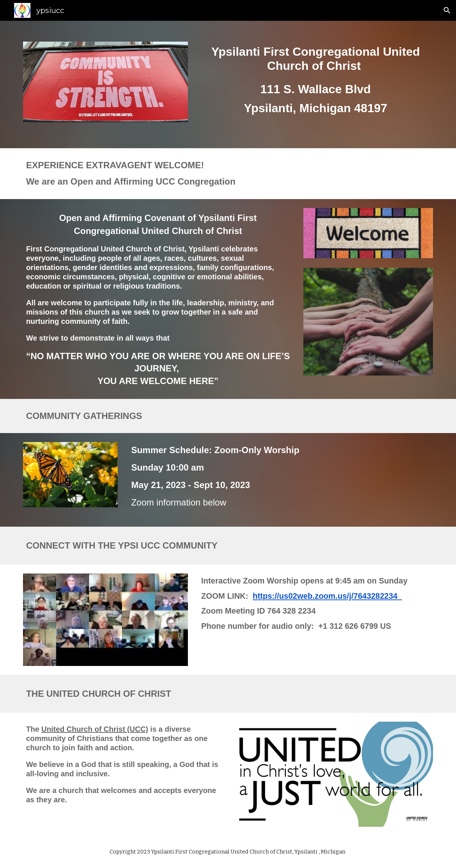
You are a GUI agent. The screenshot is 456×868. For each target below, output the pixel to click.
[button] (447, 10)
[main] (316, 84)
